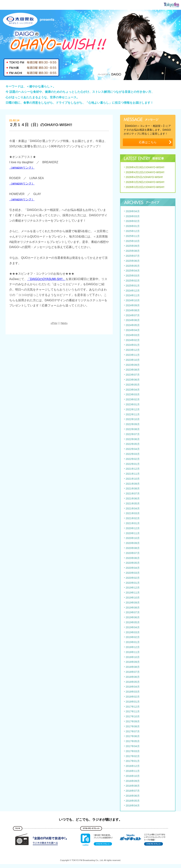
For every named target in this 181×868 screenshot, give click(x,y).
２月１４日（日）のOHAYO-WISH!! (41, 125)
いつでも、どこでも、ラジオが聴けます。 (90, 820)
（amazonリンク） (22, 168)
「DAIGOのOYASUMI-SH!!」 (46, 279)
